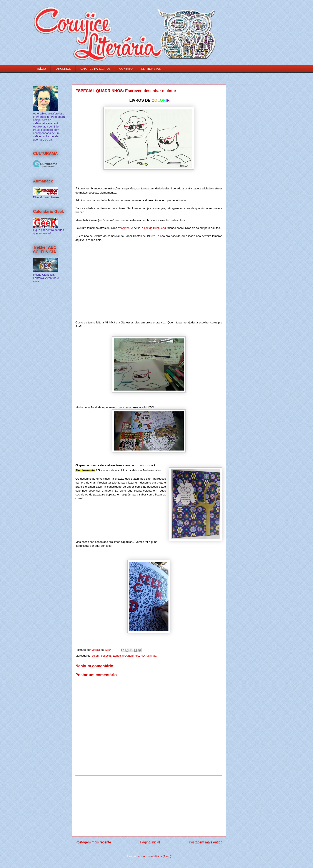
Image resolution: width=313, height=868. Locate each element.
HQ (143, 656)
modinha (124, 228)
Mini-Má (152, 656)
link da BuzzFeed (155, 228)
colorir (96, 656)
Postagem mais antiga (206, 842)
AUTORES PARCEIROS (95, 69)
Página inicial (150, 842)
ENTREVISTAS (151, 69)
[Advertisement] (149, 806)
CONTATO (126, 69)
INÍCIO (42, 69)
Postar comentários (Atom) (154, 856)
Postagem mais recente (93, 842)
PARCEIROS (63, 69)
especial (106, 656)
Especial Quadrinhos (126, 656)
